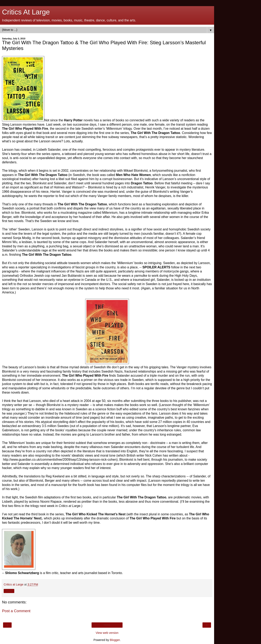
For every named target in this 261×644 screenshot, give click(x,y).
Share (9, 591)
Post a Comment (16, 611)
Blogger (115, 640)
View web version (107, 633)
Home (107, 625)
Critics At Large (26, 12)
